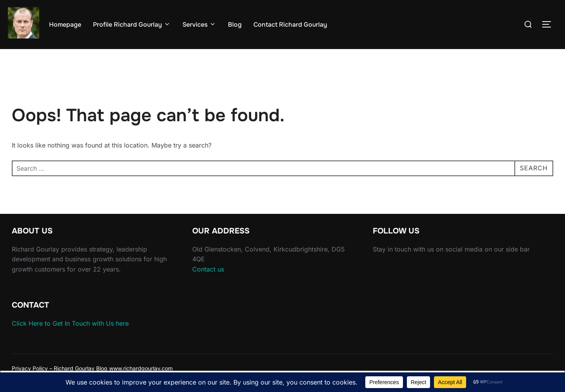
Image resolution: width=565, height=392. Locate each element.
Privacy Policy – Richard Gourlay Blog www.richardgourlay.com (92, 368)
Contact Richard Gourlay (290, 25)
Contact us (208, 269)
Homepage (65, 25)
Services (199, 25)
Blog (235, 25)
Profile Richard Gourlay (132, 25)
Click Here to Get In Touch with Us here (70, 323)
